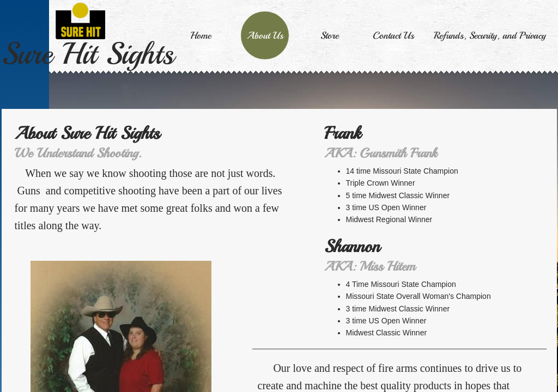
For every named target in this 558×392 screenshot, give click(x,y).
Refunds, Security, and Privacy (490, 35)
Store (329, 35)
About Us (265, 35)
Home (201, 35)
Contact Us (393, 35)
